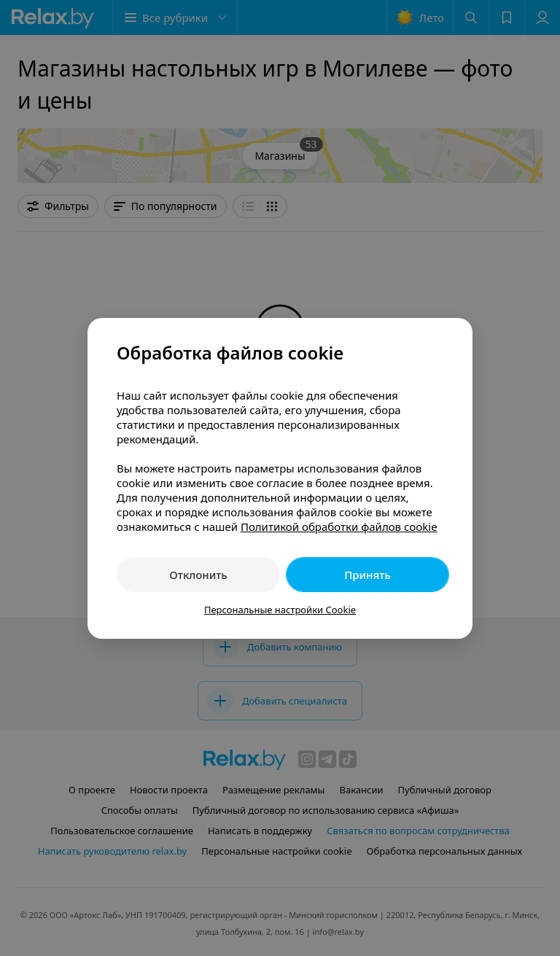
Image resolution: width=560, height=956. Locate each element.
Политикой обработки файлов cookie (339, 526)
